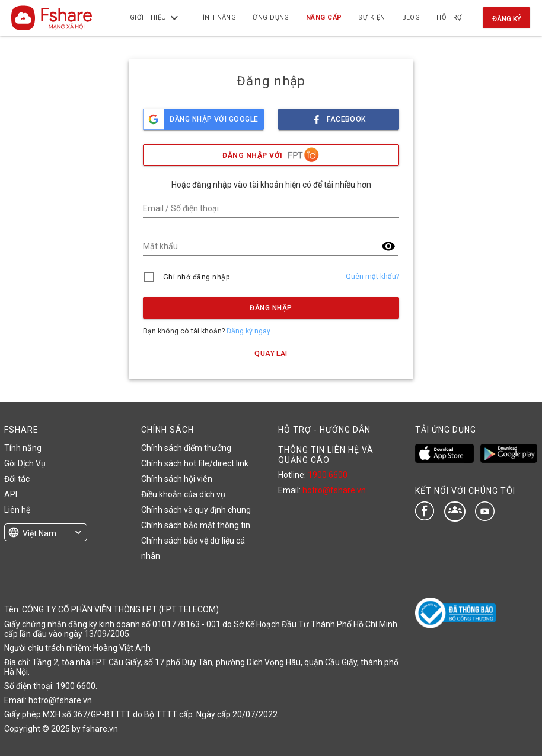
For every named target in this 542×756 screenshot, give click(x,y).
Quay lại (271, 354)
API (11, 494)
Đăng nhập (271, 308)
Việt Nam (39, 533)
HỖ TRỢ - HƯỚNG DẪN (324, 430)
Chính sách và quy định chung (196, 510)
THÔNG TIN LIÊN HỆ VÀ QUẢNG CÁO (326, 455)
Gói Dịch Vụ (25, 463)
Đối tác (17, 479)
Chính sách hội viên (177, 479)
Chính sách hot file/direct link (195, 463)
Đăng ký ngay (248, 331)
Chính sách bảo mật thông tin (196, 525)
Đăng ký (507, 19)
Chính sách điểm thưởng (186, 448)
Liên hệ (17, 510)
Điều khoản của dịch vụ (183, 494)
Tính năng (23, 448)
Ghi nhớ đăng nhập (197, 277)
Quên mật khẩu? (372, 277)
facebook (339, 116)
